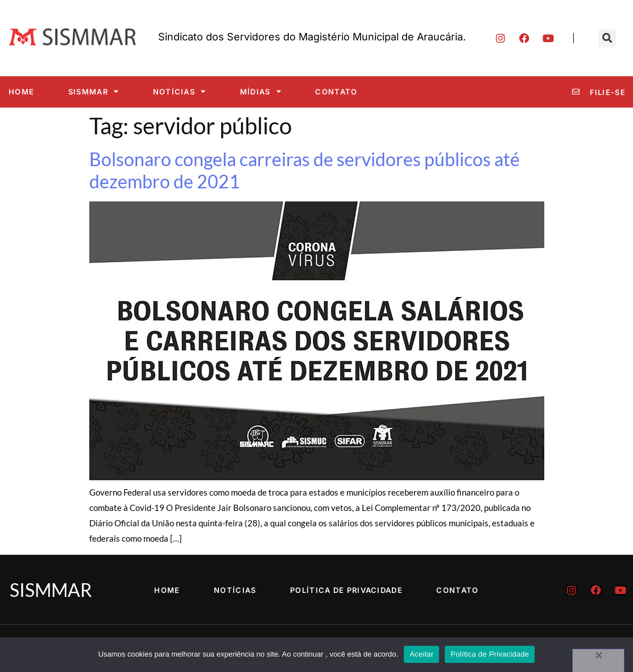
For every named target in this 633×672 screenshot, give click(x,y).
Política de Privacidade (346, 590)
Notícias (180, 91)
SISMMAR (94, 91)
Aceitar (421, 654)
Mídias (261, 91)
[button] (607, 38)
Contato (336, 92)
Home (21, 92)
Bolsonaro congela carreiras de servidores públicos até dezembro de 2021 (305, 170)
